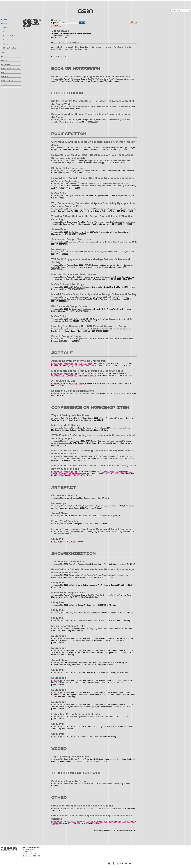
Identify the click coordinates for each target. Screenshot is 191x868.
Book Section (90, 47)
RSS (133, 22)
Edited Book (79, 47)
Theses (5, 44)
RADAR (4, 20)
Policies (4, 60)
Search (4, 52)
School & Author (9, 36)
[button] (82, 23)
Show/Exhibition (57, 49)
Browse (4, 24)
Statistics (4, 76)
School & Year (8, 40)
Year (4, 32)
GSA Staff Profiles (9, 48)
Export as (55, 23)
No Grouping (75, 42)
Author (5, 28)
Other (88, 49)
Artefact (129, 47)
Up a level (56, 20)
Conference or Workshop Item (114, 47)
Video (67, 49)
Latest (4, 56)
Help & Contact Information (11, 68)
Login (5, 84)
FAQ (3, 72)
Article (99, 47)
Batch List (57, 26)
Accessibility (6, 64)
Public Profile (62, 38)
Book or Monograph (66, 47)
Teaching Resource (78, 49)
